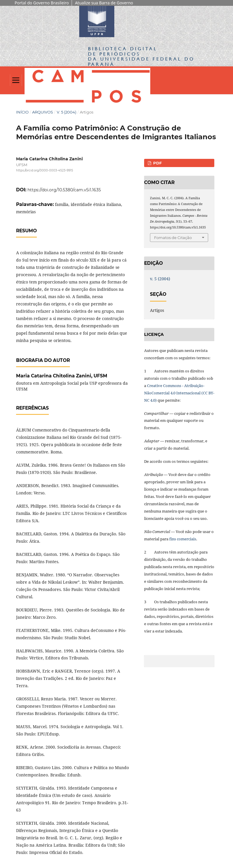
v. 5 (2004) (67, 112)
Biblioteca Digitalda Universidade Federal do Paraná (141, 56)
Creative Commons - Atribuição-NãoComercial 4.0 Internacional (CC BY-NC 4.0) (179, 393)
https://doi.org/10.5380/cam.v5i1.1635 (64, 190)
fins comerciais (183, 539)
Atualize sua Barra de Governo (104, 3)
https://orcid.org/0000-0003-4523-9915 (45, 171)
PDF (157, 163)
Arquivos (43, 112)
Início (22, 112)
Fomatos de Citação (173, 238)
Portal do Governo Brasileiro (42, 3)
